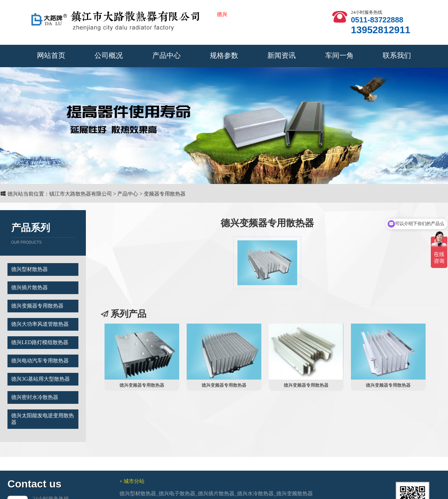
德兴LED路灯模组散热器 (40, 342)
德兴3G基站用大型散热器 (41, 379)
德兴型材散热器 (29, 269)
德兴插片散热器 (29, 288)
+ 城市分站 (132, 491)
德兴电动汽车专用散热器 (40, 361)
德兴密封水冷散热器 (35, 397)
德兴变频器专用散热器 (37, 306)
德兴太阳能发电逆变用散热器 (43, 419)
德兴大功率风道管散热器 (40, 324)
